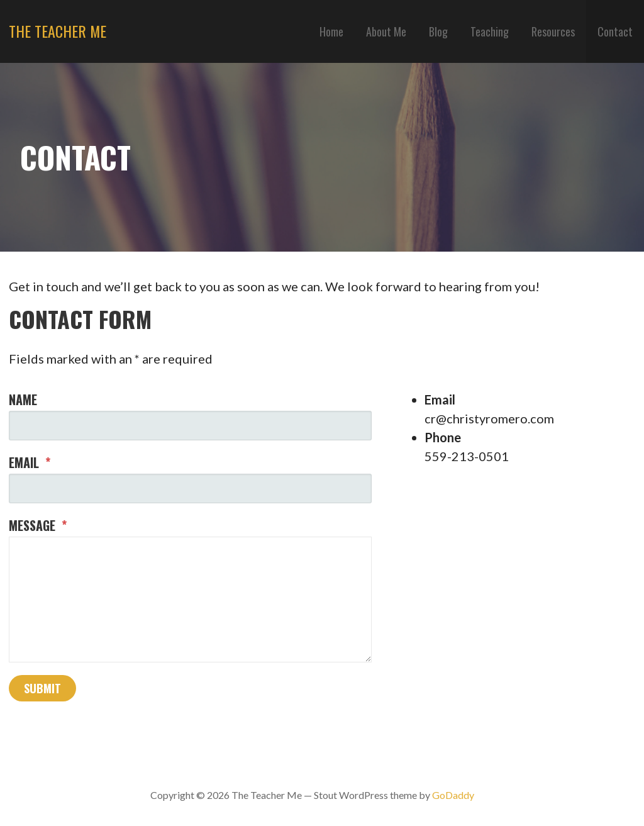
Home (331, 31)
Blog (438, 31)
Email (30, 462)
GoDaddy (453, 795)
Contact (615, 31)
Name (23, 399)
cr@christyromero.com (489, 418)
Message (38, 525)
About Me (386, 31)
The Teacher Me (58, 31)
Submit (42, 688)
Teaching (490, 31)
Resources (553, 31)
